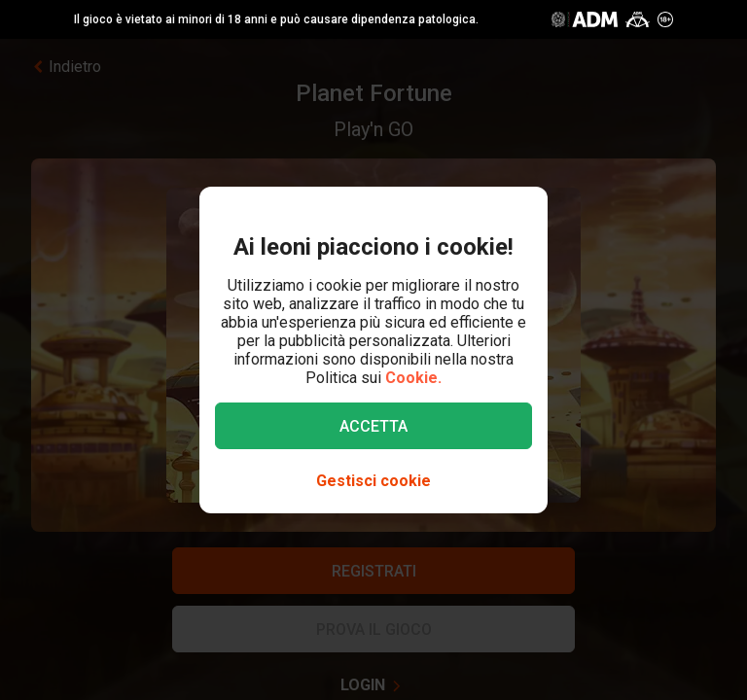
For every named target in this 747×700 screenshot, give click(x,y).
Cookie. (413, 378)
